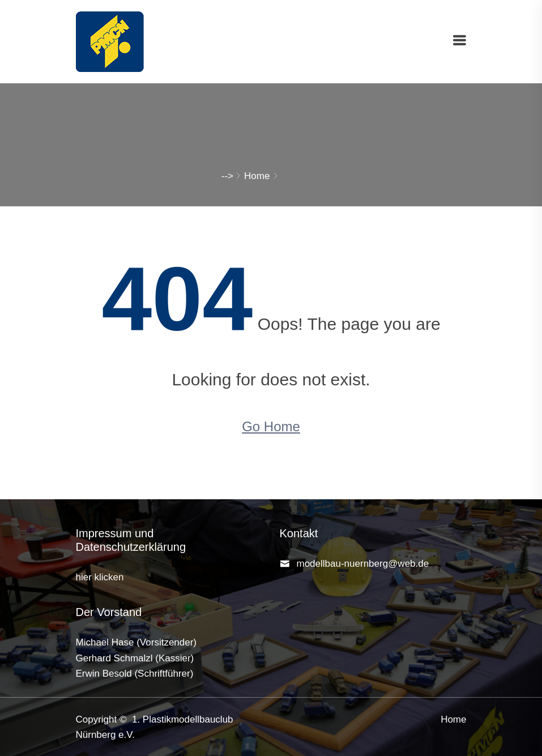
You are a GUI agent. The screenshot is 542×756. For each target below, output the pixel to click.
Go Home (271, 426)
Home (257, 176)
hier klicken (100, 577)
